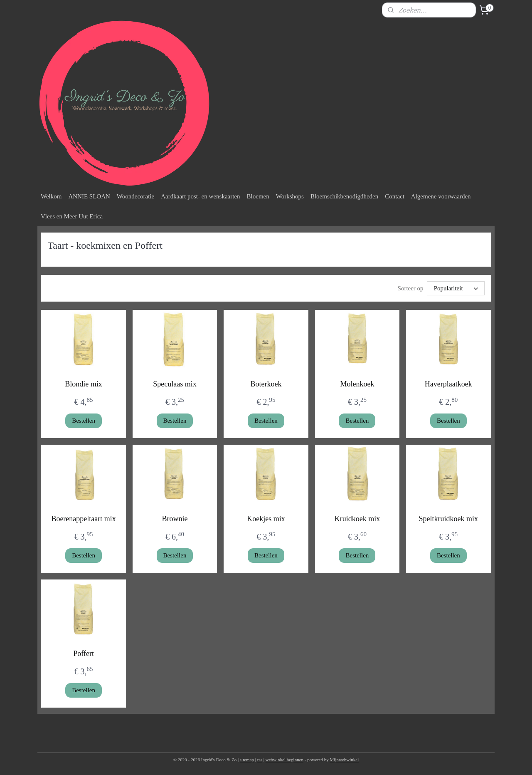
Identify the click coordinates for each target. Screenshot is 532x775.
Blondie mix (84, 384)
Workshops (290, 196)
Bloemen (258, 196)
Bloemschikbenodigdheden (344, 196)
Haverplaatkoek (448, 384)
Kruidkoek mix (357, 519)
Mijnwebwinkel (345, 760)
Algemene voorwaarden (441, 196)
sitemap (247, 760)
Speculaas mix (175, 384)
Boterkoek (266, 384)
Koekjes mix (266, 519)
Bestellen (84, 421)
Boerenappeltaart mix (83, 519)
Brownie (175, 519)
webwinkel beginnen (284, 760)
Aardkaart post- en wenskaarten (200, 196)
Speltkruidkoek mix (449, 519)
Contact (395, 196)
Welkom (51, 196)
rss (260, 760)
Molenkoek (357, 384)
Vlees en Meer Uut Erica (72, 216)
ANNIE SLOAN (89, 196)
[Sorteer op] (456, 288)
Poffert (84, 654)
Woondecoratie (135, 196)
